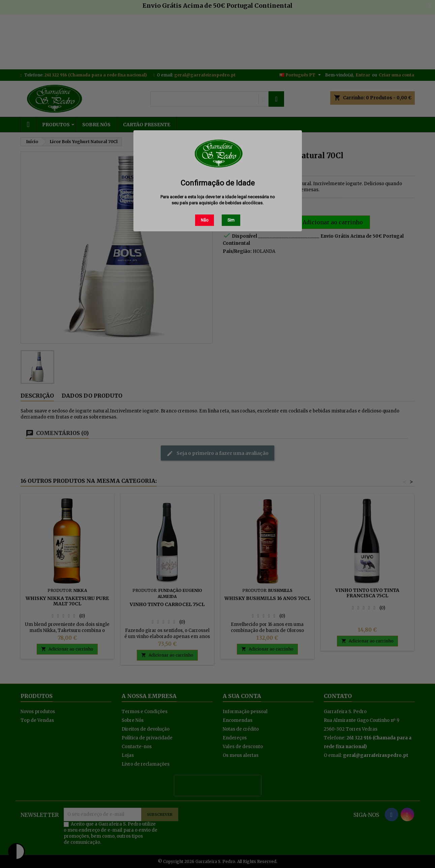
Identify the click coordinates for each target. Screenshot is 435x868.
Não (205, 220)
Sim (231, 220)
